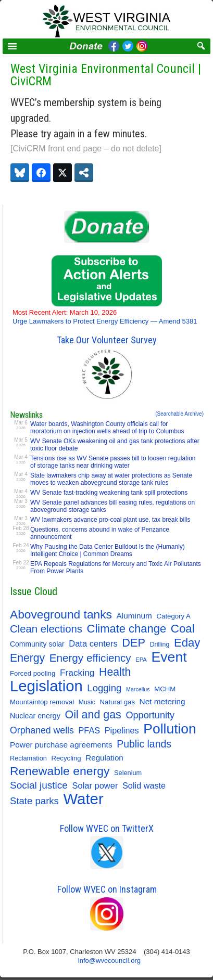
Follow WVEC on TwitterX (107, 828)
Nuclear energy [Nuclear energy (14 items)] (35, 716)
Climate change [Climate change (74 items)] (127, 629)
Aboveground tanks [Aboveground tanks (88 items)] (61, 614)
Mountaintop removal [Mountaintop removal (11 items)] (42, 702)
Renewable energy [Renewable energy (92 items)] (60, 771)
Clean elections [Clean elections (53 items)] (46, 629)
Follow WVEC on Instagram (107, 889)
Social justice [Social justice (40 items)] (39, 785)
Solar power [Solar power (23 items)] (95, 785)
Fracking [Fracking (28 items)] (77, 673)
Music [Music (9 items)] (87, 702)
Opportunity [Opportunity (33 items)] (150, 715)
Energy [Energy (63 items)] (27, 658)
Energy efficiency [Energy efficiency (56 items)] (90, 658)
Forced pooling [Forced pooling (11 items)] (33, 673)
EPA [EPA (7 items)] (141, 660)
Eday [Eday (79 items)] (187, 643)
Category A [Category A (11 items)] (174, 616)
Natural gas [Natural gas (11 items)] (117, 702)
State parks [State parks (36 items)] (34, 801)
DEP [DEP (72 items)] (134, 643)
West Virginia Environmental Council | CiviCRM (106, 75)
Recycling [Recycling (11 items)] (66, 758)
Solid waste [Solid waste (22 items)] (144, 785)
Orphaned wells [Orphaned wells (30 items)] (42, 730)
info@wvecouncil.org (109, 960)
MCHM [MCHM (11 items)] (165, 689)
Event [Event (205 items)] (169, 657)
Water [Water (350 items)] (84, 799)
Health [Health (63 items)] (115, 672)
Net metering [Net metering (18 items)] (162, 701)
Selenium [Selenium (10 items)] (128, 773)
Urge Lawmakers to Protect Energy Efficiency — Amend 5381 (105, 317)
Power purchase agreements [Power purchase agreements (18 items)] (61, 745)
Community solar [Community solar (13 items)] (37, 644)
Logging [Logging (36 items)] (104, 688)
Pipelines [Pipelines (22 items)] (122, 730)
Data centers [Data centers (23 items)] (93, 643)
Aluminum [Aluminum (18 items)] (134, 616)
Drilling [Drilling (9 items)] (160, 644)
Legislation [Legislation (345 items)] (46, 686)
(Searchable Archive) (179, 414)
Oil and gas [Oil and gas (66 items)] (93, 715)
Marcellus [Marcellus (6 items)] (138, 689)
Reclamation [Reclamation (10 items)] (28, 758)
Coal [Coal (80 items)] (183, 629)
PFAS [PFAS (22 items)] (90, 730)
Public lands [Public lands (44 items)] (144, 744)
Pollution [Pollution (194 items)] (170, 729)
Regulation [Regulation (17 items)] (104, 758)
